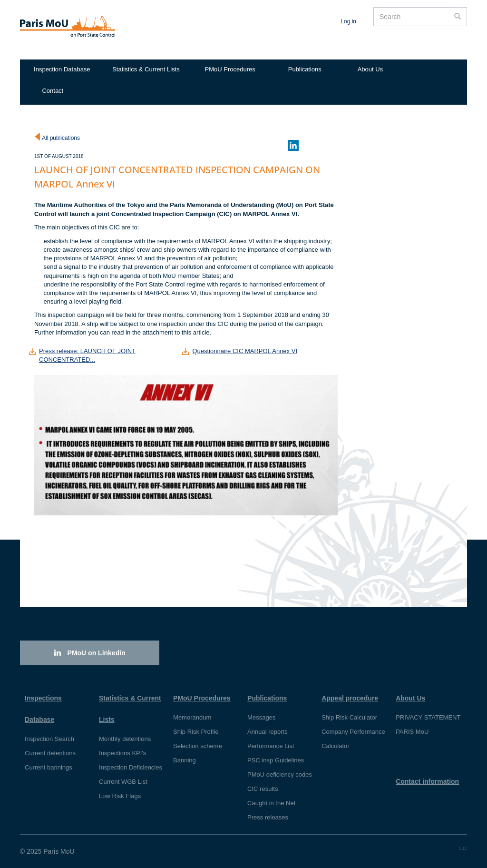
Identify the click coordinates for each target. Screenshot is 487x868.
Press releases (268, 817)
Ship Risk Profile (196, 732)
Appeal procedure (350, 698)
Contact (53, 91)
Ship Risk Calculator (349, 717)
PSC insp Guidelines (276, 760)
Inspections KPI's (122, 753)
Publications (305, 69)
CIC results (263, 789)
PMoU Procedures (230, 69)
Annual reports (268, 732)
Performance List (271, 746)
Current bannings (49, 767)
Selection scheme (198, 746)
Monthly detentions (125, 739)
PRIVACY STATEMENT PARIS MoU (428, 725)
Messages (261, 717)
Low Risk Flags (120, 796)
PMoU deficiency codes (280, 774)
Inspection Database (62, 69)
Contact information (427, 781)
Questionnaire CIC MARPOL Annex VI (245, 351)
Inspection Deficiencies (131, 767)
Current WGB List (123, 782)
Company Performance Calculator (353, 739)
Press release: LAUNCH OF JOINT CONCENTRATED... (87, 355)
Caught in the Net (271, 803)
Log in (348, 21)
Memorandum (192, 717)
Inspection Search (49, 739)
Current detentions (50, 753)
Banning (185, 760)
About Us (370, 69)
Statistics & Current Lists (146, 69)
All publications (61, 138)
